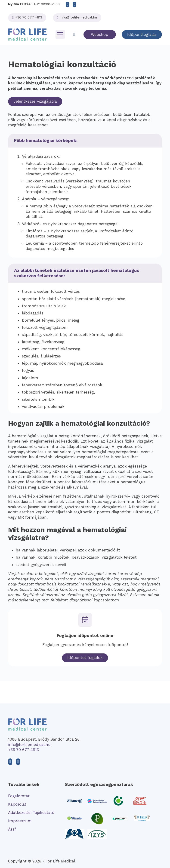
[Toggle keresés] (74, 35)
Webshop (100, 34)
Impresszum (20, 821)
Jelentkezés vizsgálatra (35, 101)
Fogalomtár (19, 796)
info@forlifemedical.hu (29, 745)
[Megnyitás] (60, 34)
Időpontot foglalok (85, 658)
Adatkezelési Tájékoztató (31, 813)
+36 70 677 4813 (23, 750)
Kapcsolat (17, 804)
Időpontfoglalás (142, 34)
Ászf (12, 829)
